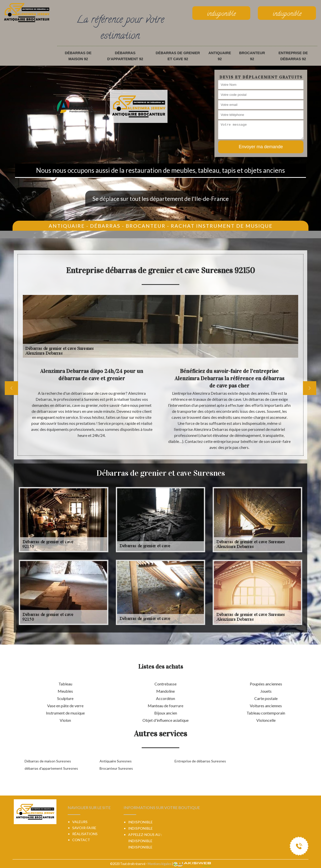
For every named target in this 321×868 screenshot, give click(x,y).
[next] (310, 388)
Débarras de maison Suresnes (48, 761)
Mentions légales (159, 864)
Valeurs (80, 822)
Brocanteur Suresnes (116, 768)
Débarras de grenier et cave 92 (178, 56)
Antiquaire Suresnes (116, 761)
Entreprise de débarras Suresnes (200, 761)
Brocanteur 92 (252, 56)
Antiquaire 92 (220, 56)
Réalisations (85, 834)
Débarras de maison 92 (78, 56)
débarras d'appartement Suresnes (51, 768)
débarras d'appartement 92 (125, 56)
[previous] (11, 388)
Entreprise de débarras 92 (293, 56)
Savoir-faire (84, 828)
